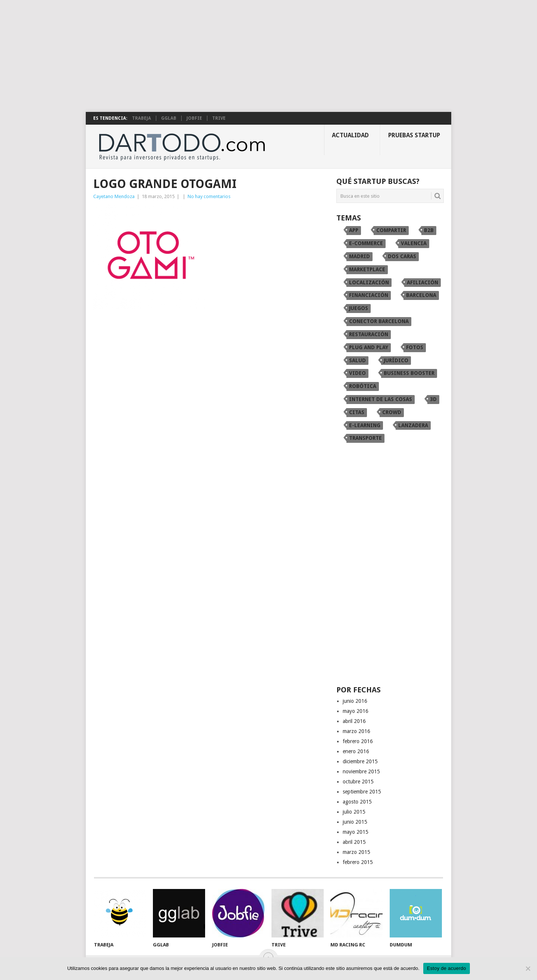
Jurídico (396, 360)
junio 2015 (355, 822)
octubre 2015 (358, 782)
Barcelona (421, 295)
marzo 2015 (357, 852)
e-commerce (366, 243)
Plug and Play (369, 347)
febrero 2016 (358, 741)
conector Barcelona (379, 321)
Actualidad (350, 135)
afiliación (423, 282)
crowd (392, 412)
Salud (357, 360)
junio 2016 (355, 701)
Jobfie (194, 118)
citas (357, 412)
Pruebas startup (414, 135)
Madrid (359, 256)
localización (369, 282)
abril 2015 (354, 842)
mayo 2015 (356, 832)
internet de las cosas (381, 399)
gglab (169, 118)
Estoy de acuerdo (447, 968)
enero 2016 (356, 751)
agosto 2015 (357, 802)
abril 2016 (354, 721)
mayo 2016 (356, 711)
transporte (365, 438)
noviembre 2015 (361, 771)
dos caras (402, 256)
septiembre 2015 (362, 792)
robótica (363, 386)
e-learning (365, 425)
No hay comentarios (209, 196)
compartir (391, 230)
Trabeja (142, 118)
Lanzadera (413, 425)
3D (433, 399)
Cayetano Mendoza (114, 196)
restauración (369, 334)
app (354, 230)
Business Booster (409, 373)
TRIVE (219, 118)
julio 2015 (354, 812)
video (357, 373)
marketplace (367, 269)
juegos (359, 308)
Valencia (414, 243)
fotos (415, 347)
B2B (429, 230)
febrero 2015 (358, 862)
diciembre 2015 (360, 761)
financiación (369, 295)
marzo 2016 (357, 731)
